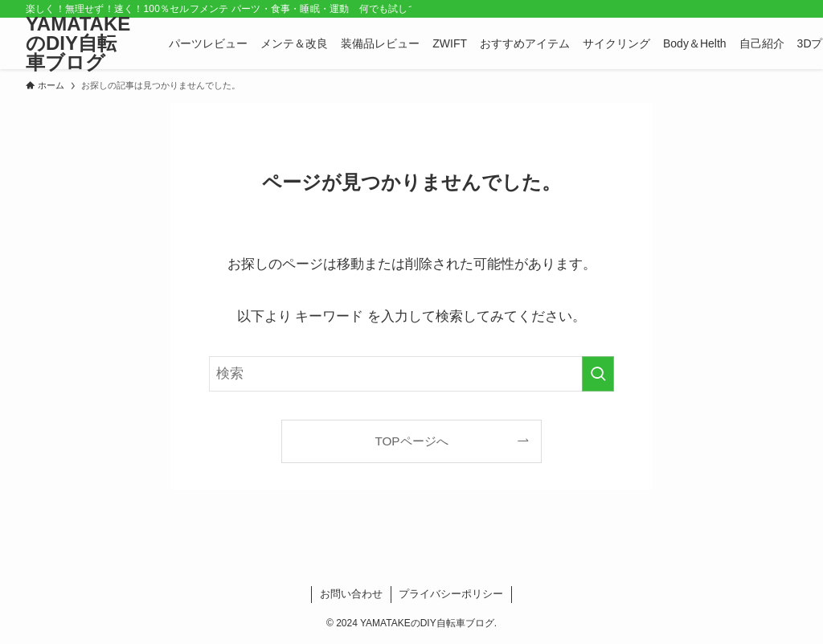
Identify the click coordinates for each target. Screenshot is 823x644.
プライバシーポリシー (451, 594)
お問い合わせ (351, 594)
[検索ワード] (411, 374)
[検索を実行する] (598, 374)
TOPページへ (411, 441)
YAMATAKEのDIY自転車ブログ (78, 43)
